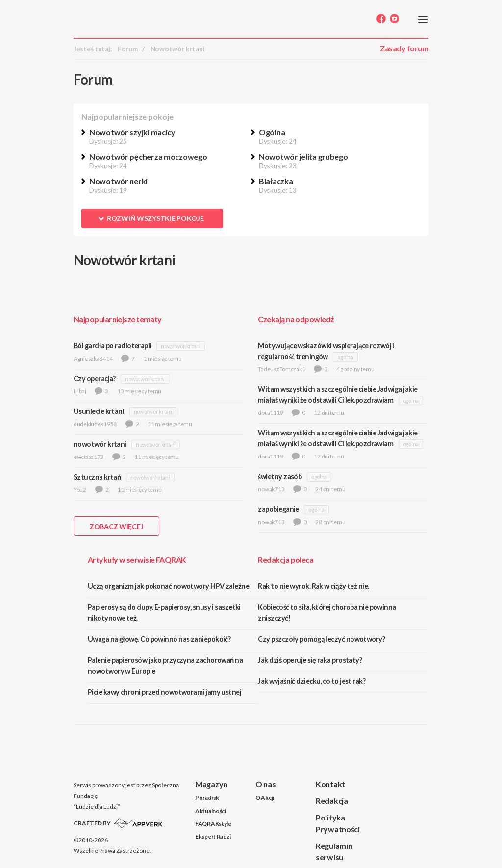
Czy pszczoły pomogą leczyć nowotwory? (321, 639)
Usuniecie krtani (99, 411)
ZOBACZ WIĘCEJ (116, 526)
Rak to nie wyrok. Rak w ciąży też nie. (313, 586)
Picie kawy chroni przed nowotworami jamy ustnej (164, 692)
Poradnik (207, 798)
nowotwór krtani (181, 346)
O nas (266, 784)
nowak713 (271, 489)
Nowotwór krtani (178, 49)
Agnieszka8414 (93, 358)
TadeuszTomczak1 (281, 369)
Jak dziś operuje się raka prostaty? (310, 660)
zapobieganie (278, 509)
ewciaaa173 (88, 457)
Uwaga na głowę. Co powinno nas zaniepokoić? (159, 639)
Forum (128, 49)
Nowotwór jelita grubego (303, 157)
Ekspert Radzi (213, 836)
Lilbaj (80, 391)
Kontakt (330, 784)
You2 (80, 490)
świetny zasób (280, 476)
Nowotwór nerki (118, 181)
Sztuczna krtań (97, 477)
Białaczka (276, 181)
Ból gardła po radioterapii (113, 346)
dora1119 (270, 413)
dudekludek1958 (95, 424)
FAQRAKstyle (213, 824)
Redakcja (332, 801)
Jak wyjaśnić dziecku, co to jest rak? (312, 681)
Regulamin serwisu (334, 851)
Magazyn (211, 784)
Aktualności (211, 811)
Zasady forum (404, 48)
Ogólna (272, 132)
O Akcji (265, 798)
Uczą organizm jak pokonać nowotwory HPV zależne (168, 586)
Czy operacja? (95, 378)
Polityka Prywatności (338, 823)
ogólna (345, 357)
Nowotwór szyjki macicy (132, 132)
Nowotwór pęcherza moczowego (148, 157)
